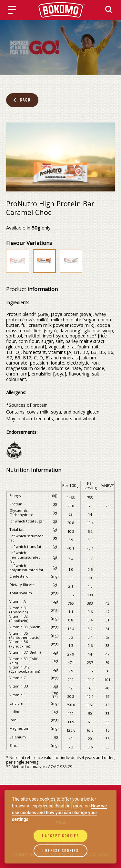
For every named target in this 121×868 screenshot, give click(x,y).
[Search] (109, 10)
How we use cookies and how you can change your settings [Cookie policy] (59, 813)
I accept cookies (60, 836)
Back (22, 100)
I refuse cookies (60, 851)
